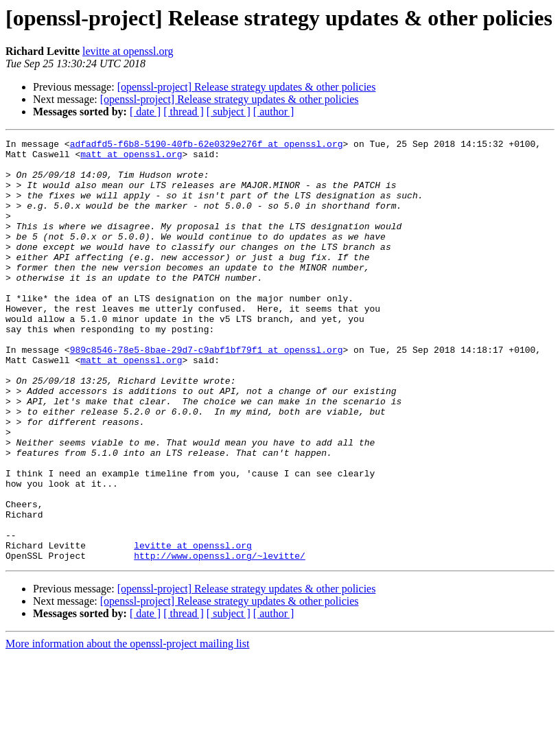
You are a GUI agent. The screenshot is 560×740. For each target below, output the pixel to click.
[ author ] (274, 112)
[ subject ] (229, 112)
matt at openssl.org (131, 158)
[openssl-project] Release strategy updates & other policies (247, 87)
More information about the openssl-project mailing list (127, 728)
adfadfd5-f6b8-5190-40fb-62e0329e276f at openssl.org (207, 146)
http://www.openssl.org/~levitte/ (220, 640)
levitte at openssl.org (128, 51)
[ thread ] (184, 112)
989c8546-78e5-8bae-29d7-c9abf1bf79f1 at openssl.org (207, 393)
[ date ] (145, 112)
